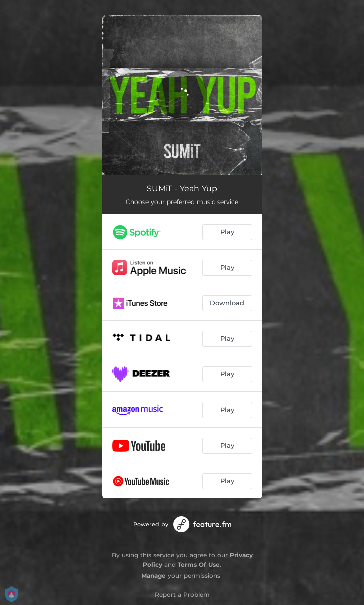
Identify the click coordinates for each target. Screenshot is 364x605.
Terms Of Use (199, 565)
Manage (153, 576)
